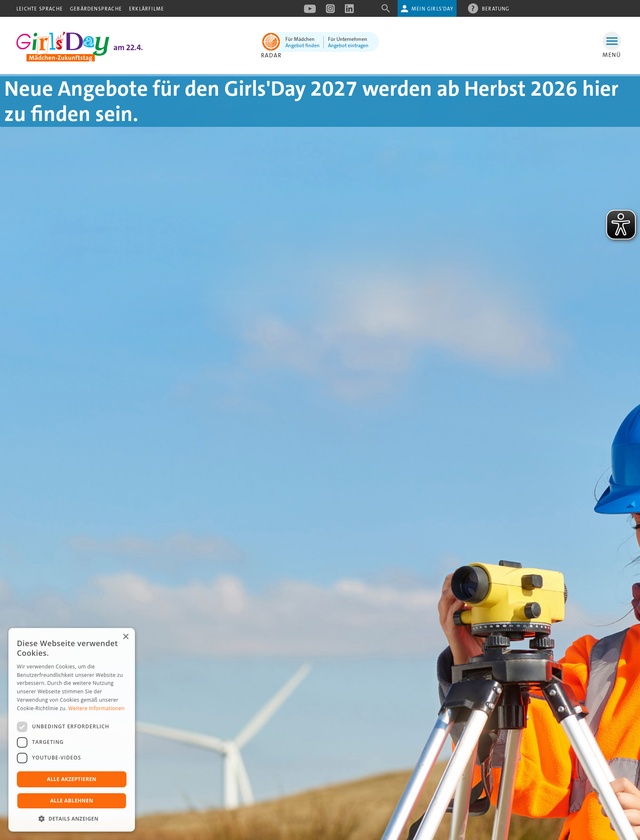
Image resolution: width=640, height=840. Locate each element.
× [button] (125, 637)
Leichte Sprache (40, 9)
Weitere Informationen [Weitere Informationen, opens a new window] (97, 708)
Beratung (496, 8)
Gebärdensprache (96, 9)
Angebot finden (303, 46)
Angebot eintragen (348, 46)
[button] (72, 819)
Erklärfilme (147, 9)
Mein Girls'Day (432, 9)
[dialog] (72, 730)
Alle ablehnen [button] (72, 801)
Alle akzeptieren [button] (72, 779)
